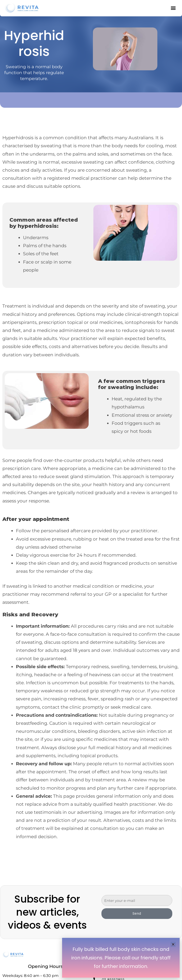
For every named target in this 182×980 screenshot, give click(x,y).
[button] (173, 944)
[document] (91, 490)
